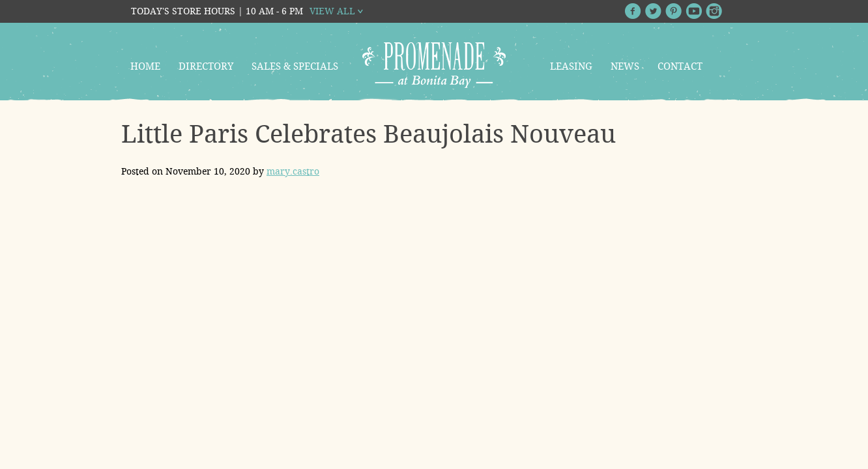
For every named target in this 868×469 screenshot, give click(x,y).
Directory (206, 66)
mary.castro (293, 171)
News (625, 66)
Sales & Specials (295, 66)
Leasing (571, 66)
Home (145, 66)
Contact (680, 66)
